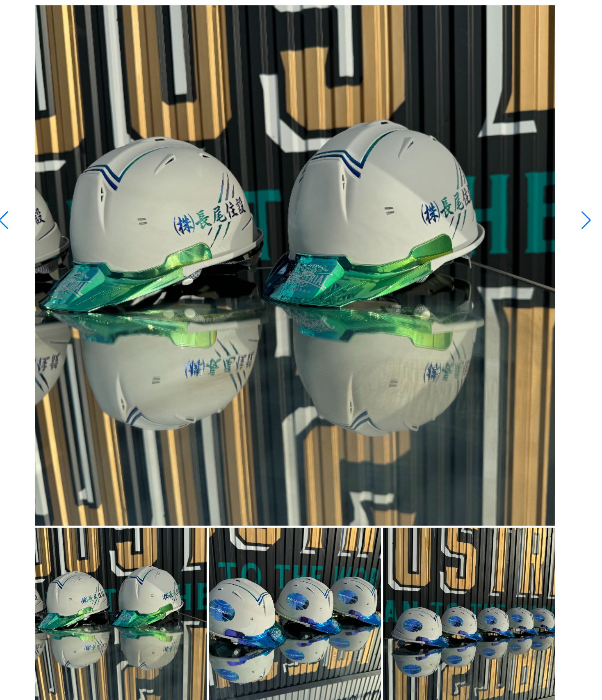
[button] (586, 220)
